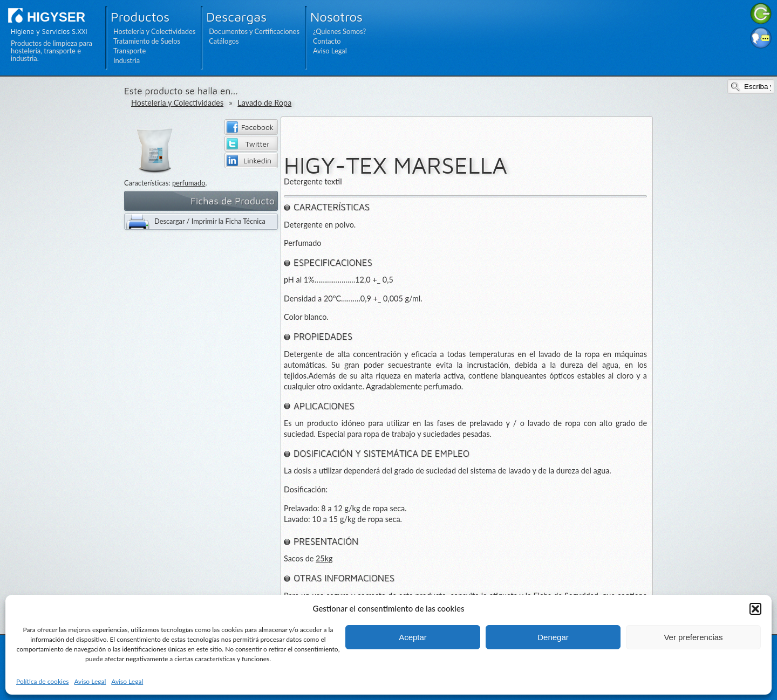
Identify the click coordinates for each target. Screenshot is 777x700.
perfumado (189, 183)
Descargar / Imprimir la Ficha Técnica (210, 221)
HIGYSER (56, 17)
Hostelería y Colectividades (154, 31)
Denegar (553, 637)
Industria (127, 60)
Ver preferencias (693, 637)
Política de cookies (42, 681)
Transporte (129, 51)
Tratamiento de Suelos (147, 41)
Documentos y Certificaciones (254, 31)
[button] (755, 609)
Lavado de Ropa (264, 103)
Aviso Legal (90, 681)
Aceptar (413, 637)
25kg (324, 558)
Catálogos (224, 41)
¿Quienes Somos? (339, 31)
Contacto (327, 41)
